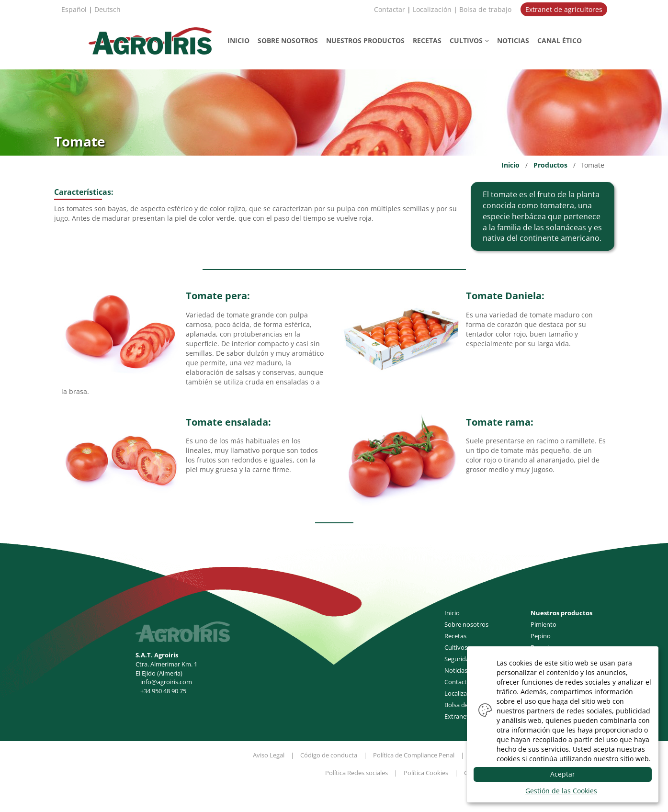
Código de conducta (329, 755)
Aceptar (563, 774)
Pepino (541, 636)
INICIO (238, 40)
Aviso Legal (269, 755)
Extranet (457, 716)
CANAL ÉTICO (560, 40)
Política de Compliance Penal (414, 755)
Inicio (510, 165)
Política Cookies (426, 773)
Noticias (456, 670)
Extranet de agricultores (564, 9)
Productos (550, 165)
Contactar (390, 9)
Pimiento (543, 624)
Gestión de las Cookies (561, 791)
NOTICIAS (513, 40)
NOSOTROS (288, 40)
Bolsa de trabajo (485, 9)
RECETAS (427, 40)
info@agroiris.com (166, 682)
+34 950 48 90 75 (163, 691)
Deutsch (108, 9)
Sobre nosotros (466, 624)
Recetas (455, 636)
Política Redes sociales (357, 773)
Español (74, 9)
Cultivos (456, 647)
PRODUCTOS (365, 40)
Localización (432, 9)
